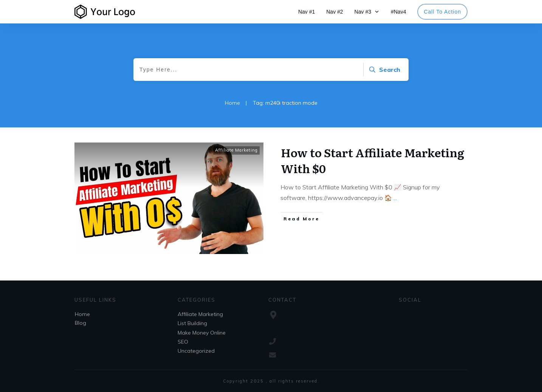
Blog (81, 323)
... (395, 198)
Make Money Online (202, 333)
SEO (183, 342)
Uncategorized (196, 351)
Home (82, 314)
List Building (192, 323)
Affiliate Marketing (236, 150)
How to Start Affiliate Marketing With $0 (372, 160)
